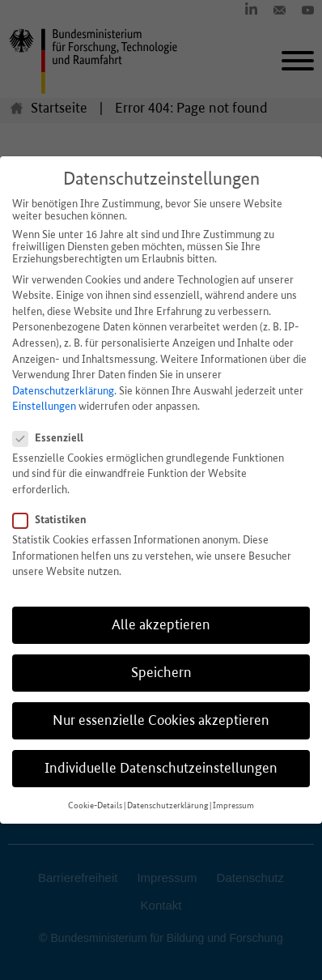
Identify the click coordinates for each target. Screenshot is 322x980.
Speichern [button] (161, 672)
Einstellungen (44, 406)
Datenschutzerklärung (63, 391)
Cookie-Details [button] (95, 805)
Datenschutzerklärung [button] (167, 805)
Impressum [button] (233, 805)
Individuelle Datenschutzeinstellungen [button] (161, 768)
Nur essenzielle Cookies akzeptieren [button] (161, 720)
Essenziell (53, 437)
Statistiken (55, 519)
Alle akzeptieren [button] (161, 624)
